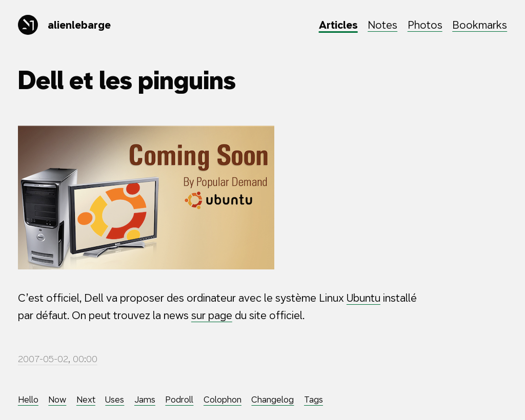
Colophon (223, 400)
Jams (145, 400)
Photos (425, 25)
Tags (314, 400)
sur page (212, 315)
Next (86, 400)
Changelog (272, 400)
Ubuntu (364, 298)
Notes (382, 25)
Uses (115, 400)
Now (57, 400)
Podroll (179, 400)
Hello (28, 400)
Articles (338, 25)
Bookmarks (480, 25)
